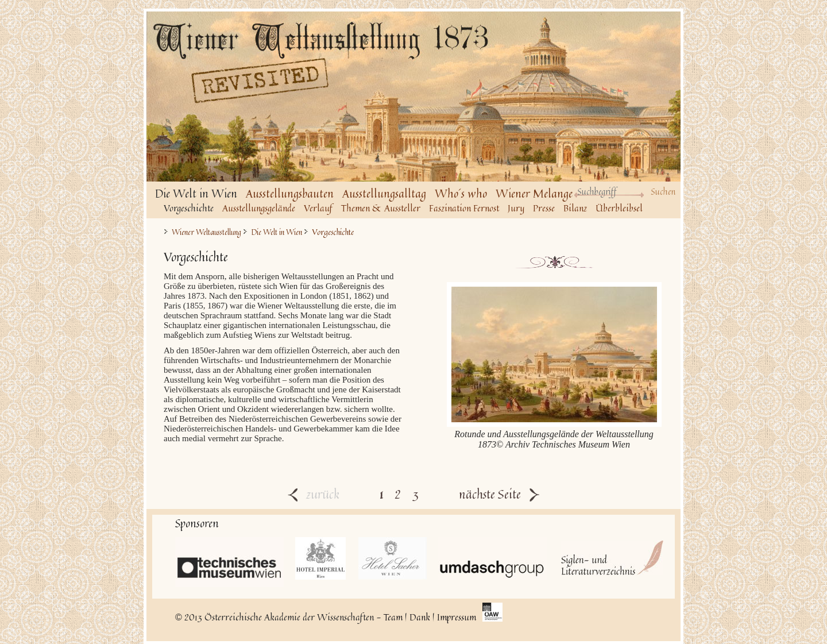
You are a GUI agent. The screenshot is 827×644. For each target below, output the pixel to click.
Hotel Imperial (321, 558)
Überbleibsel (619, 208)
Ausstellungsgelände (259, 208)
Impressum (457, 617)
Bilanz (575, 208)
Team (393, 617)
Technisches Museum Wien (229, 562)
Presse (544, 208)
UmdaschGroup (492, 558)
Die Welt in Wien (277, 232)
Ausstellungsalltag (384, 193)
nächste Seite (499, 494)
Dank (420, 617)
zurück (314, 494)
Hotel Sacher (393, 558)
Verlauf (318, 208)
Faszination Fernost (464, 208)
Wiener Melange (534, 193)
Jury (516, 208)
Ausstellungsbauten (290, 193)
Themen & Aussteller (381, 208)
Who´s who (461, 193)
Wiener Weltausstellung (206, 232)
